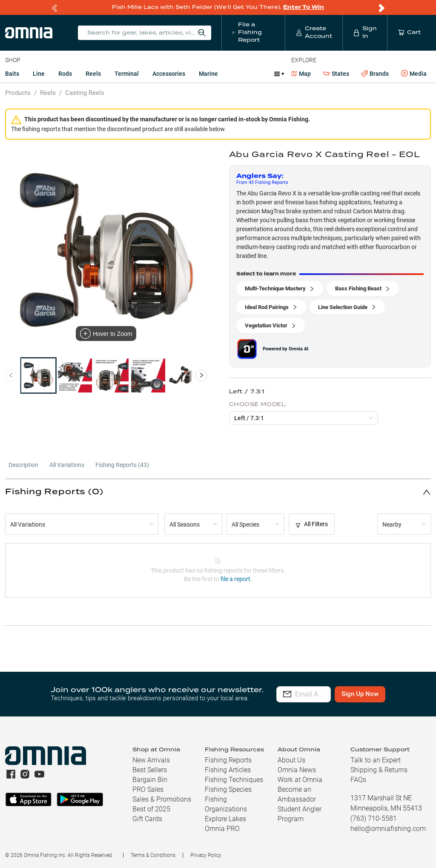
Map (301, 74)
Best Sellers (150, 770)
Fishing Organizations (226, 804)
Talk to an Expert (376, 760)
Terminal (127, 74)
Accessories (169, 74)
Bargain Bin (150, 780)
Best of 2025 (151, 809)
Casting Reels (85, 93)
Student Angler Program (300, 814)
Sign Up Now (386, 694)
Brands (375, 74)
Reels (93, 74)
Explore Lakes (225, 819)
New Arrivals (151, 760)
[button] (218, 492)
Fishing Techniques (234, 780)
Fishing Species (228, 789)
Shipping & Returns (379, 770)
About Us (291, 760)
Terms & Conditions (153, 855)
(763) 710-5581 (374, 818)
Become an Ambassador (297, 794)
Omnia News (297, 770)
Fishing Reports (228, 760)
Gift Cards (147, 819)
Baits (12, 74)
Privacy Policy (206, 855)
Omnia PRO (222, 829)
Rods (65, 74)
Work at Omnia (300, 780)
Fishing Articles (228, 770)
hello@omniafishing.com (388, 829)
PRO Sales (148, 789)
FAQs (358, 780)
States (336, 74)
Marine (208, 74)
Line (39, 74)
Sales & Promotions (162, 799)
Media (414, 74)
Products (18, 93)
